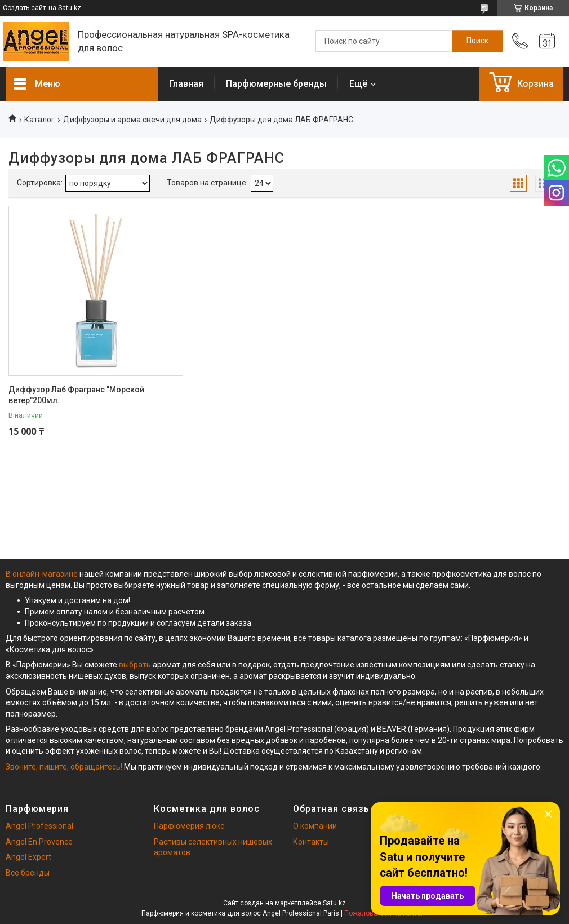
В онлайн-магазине (43, 574)
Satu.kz (334, 903)
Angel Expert (28, 857)
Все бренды (28, 873)
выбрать (135, 665)
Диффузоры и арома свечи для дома (132, 120)
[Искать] (477, 41)
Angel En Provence (39, 842)
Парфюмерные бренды (276, 84)
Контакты (311, 842)
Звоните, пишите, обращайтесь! (64, 767)
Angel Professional (39, 826)
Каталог (39, 120)
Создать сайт (24, 8)
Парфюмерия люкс (189, 826)
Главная (186, 84)
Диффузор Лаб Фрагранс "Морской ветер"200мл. (76, 395)
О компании (315, 826)
